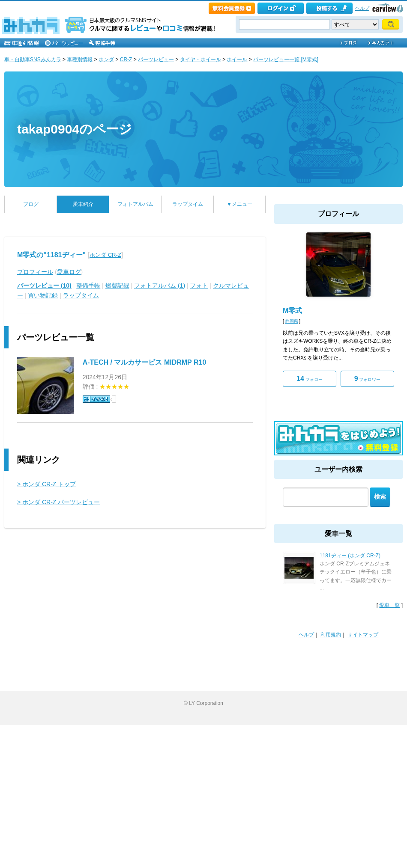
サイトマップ (363, 635)
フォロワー (368, 379)
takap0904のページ (75, 129)
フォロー (310, 379)
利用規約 (331, 635)
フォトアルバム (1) (160, 285)
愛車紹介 (83, 204)
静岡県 (292, 321)
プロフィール (35, 272)
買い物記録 (43, 295)
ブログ (31, 204)
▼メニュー (239, 204)
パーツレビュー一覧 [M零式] (286, 59)
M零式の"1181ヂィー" (51, 255)
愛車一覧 (389, 605)
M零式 (292, 311)
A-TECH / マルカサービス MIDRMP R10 (145, 362)
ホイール (237, 59)
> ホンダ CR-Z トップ (46, 484)
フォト (199, 285)
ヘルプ (362, 8)
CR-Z (126, 59)
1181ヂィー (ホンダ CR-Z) (350, 556)
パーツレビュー (156, 59)
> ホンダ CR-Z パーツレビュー (58, 502)
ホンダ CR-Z (105, 255)
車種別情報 (80, 59)
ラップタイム (188, 204)
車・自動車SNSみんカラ (33, 59)
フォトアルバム (135, 204)
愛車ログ (69, 272)
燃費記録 (117, 285)
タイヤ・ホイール (201, 59)
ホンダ (106, 59)
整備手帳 (88, 285)
